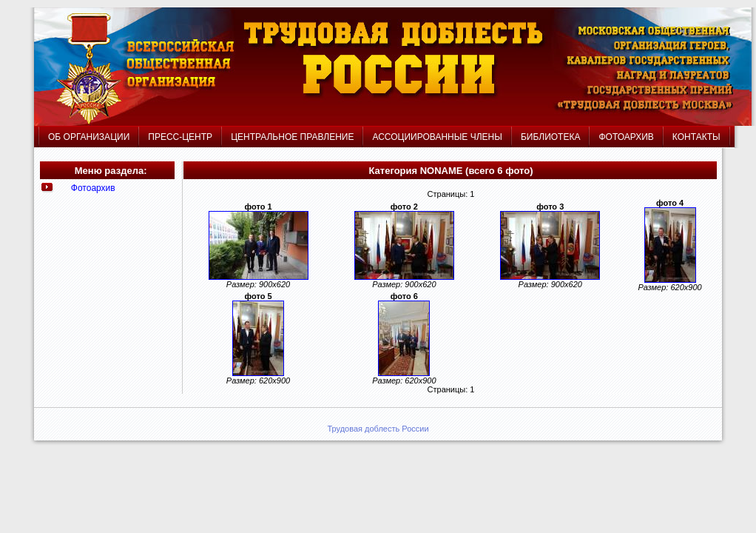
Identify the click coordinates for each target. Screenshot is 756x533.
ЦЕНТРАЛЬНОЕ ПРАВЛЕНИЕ (293, 137)
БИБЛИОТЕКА (551, 137)
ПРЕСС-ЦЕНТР (180, 137)
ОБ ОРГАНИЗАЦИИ (89, 137)
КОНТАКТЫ (696, 137)
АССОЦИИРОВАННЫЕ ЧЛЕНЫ (437, 137)
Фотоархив (93, 188)
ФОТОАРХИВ (626, 137)
